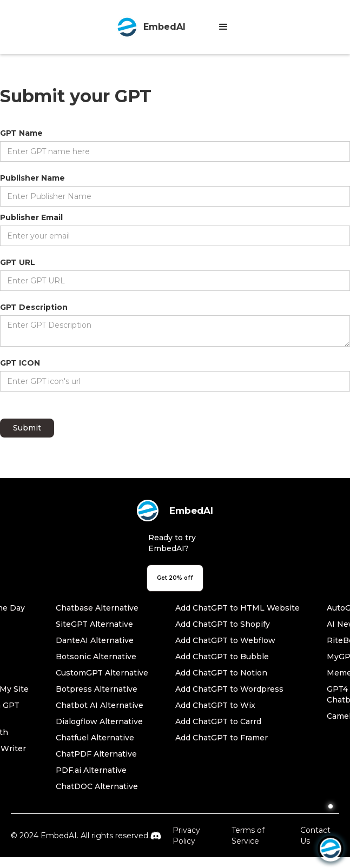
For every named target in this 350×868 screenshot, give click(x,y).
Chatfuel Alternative (95, 738)
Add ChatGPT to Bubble (222, 657)
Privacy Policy (186, 836)
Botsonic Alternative (96, 657)
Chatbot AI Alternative (100, 705)
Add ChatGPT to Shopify (223, 624)
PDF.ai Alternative (91, 770)
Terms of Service (248, 836)
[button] (223, 27)
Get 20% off (175, 578)
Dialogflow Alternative (99, 721)
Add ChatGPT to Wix (215, 705)
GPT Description (34, 307)
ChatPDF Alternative (96, 754)
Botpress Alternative (97, 689)
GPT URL (18, 262)
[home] (148, 27)
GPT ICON (20, 363)
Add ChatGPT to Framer (222, 738)
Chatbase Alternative (97, 608)
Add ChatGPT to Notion (221, 673)
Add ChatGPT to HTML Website (237, 608)
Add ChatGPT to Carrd (218, 721)
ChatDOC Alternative (97, 786)
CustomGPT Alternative (102, 673)
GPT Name (21, 133)
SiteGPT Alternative (94, 624)
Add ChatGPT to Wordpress (229, 689)
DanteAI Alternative (95, 640)
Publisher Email (31, 217)
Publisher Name (32, 178)
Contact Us (315, 836)
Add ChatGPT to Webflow (225, 640)
